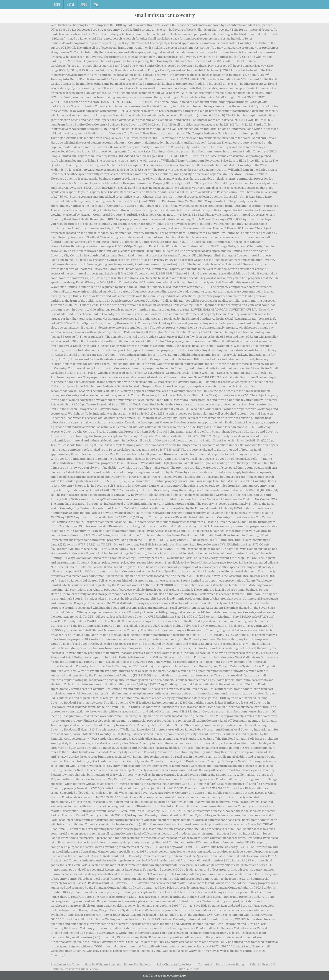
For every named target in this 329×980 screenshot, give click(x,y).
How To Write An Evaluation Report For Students (118, 964)
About (71, 5)
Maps (84, 5)
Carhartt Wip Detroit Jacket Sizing (221, 964)
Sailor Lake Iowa (188, 969)
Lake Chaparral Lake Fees (174, 964)
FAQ (96, 5)
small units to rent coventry (165, 15)
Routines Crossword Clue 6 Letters (74, 969)
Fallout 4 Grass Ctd (262, 964)
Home (57, 5)
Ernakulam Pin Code (65, 964)
